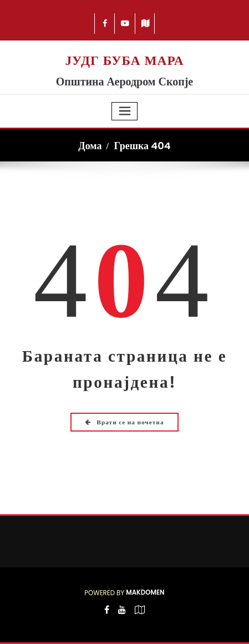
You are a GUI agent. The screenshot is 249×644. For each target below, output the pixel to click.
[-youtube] (122, 617)
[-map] (146, 24)
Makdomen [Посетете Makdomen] (145, 592)
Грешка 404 (142, 146)
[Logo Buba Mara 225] (124, 46)
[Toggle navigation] (125, 111)
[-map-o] (140, 617)
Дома (90, 146)
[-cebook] (105, 24)
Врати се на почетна (124, 422)
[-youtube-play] (125, 24)
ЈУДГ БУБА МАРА (124, 60)
